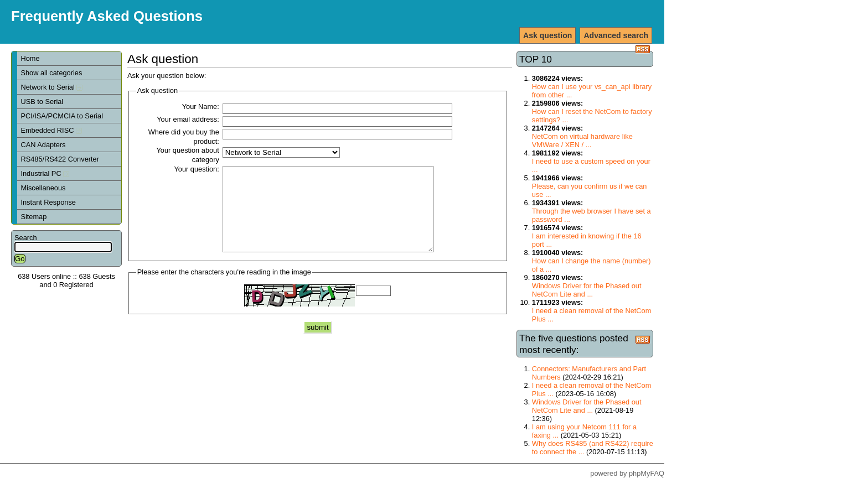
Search (26, 238)
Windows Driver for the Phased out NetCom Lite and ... (587, 290)
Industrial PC (45, 173)
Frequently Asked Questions (107, 16)
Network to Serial (51, 87)
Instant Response (48, 202)
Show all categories (51, 73)
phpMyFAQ (647, 473)
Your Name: (201, 107)
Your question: (196, 169)
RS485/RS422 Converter (60, 159)
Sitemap (33, 217)
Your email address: (188, 119)
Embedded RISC (51, 130)
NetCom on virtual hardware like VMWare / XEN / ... (582, 141)
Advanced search (616, 35)
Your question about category (187, 155)
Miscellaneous (43, 188)
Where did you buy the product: (184, 137)
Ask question (547, 35)
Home (30, 58)
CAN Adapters (43, 145)
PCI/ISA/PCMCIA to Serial (62, 116)
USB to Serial (42, 102)
